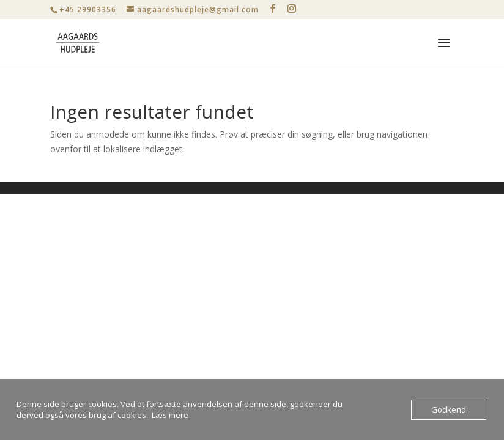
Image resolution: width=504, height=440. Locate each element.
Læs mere (170, 415)
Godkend (449, 409)
